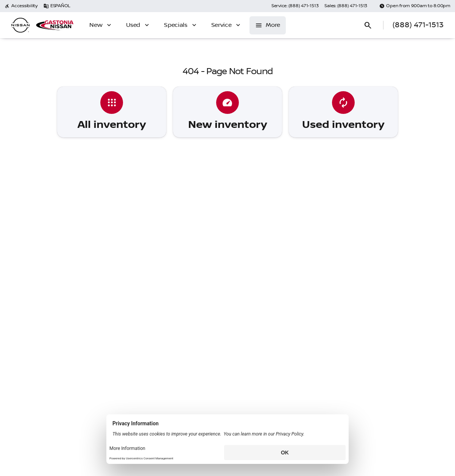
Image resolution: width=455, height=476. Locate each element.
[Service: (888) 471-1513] (295, 6)
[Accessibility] (21, 6)
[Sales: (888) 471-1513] (346, 6)
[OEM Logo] (20, 25)
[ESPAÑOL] (57, 6)
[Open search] (368, 25)
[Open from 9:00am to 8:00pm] (415, 6)
